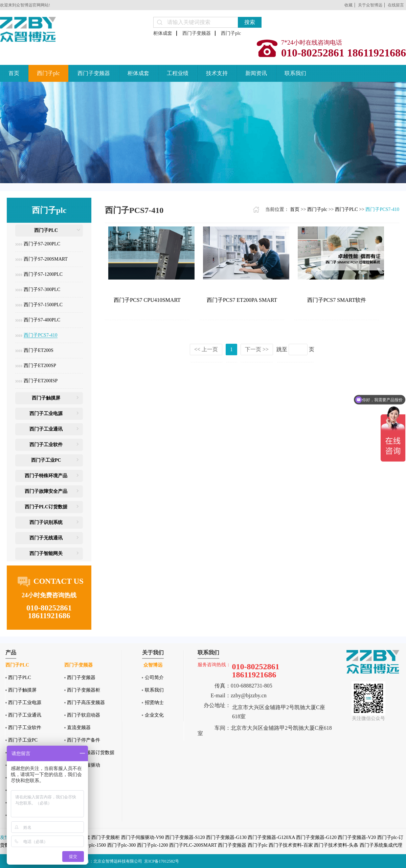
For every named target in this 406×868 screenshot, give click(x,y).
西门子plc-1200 (153, 845)
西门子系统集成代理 (381, 845)
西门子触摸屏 (46, 398)
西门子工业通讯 (46, 429)
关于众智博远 (370, 5)
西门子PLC (46, 230)
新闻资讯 (256, 73)
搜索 (250, 22)
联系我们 (295, 73)
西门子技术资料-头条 (336, 845)
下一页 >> (257, 349)
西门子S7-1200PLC (43, 274)
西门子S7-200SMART (46, 259)
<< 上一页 (206, 349)
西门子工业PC (46, 460)
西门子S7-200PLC (42, 244)
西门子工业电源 (46, 414)
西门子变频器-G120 (316, 837)
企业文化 (154, 715)
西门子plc (231, 33)
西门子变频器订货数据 (91, 753)
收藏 (348, 5)
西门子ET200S (39, 350)
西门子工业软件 (46, 445)
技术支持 (217, 73)
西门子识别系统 (46, 522)
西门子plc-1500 (90, 845)
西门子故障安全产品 (46, 491)
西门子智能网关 (46, 553)
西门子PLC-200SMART (193, 845)
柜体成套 (163, 33)
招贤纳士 (154, 703)
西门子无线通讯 (46, 538)
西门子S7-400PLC (42, 320)
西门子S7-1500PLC (43, 305)
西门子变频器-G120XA (271, 837)
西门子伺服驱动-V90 (143, 837)
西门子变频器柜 (84, 690)
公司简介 (154, 678)
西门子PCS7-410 (41, 335)
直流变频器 (79, 728)
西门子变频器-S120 (185, 837)
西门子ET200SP (40, 366)
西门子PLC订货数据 (46, 507)
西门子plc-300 (122, 845)
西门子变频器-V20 (357, 837)
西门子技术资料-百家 (291, 845)
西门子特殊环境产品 (46, 476)
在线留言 (396, 5)
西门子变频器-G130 (226, 837)
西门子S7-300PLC (42, 290)
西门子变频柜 (106, 837)
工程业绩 (178, 73)
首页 (14, 73)
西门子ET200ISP (41, 381)
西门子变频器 (197, 33)
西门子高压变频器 (86, 703)
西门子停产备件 (84, 740)
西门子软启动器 (84, 715)
